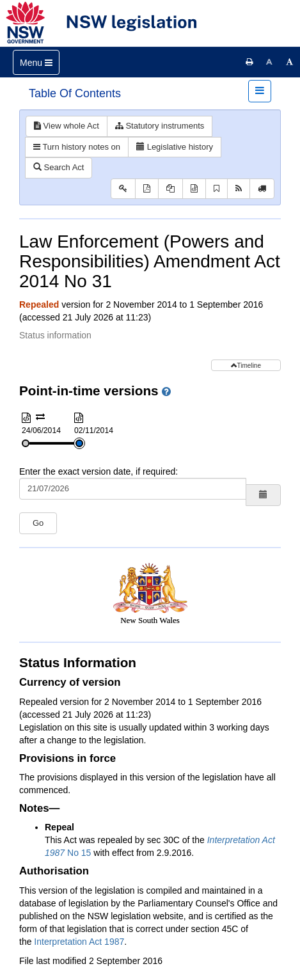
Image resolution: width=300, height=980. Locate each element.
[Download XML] (194, 189)
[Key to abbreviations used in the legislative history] (123, 189)
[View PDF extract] (170, 189)
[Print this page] (249, 62)
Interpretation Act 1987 (79, 942)
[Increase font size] (290, 62)
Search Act (59, 167)
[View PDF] (147, 189)
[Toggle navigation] (36, 62)
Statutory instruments (160, 126)
